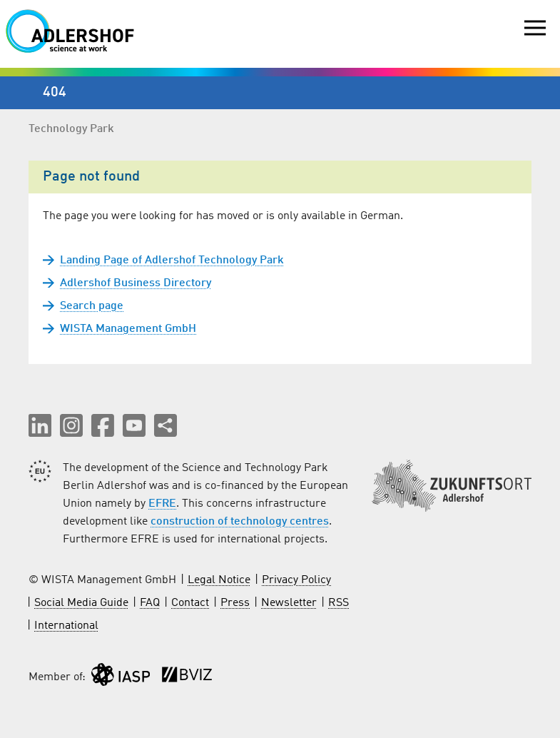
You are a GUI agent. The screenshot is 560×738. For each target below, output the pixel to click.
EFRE (162, 504)
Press (235, 603)
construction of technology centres (240, 522)
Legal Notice (219, 580)
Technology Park (71, 129)
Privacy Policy (296, 580)
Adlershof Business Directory (136, 283)
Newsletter (289, 603)
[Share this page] (166, 425)
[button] (40, 425)
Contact (190, 603)
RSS (338, 603)
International (66, 626)
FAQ (150, 603)
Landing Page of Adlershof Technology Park (172, 261)
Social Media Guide (81, 603)
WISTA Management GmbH (128, 329)
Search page (92, 306)
